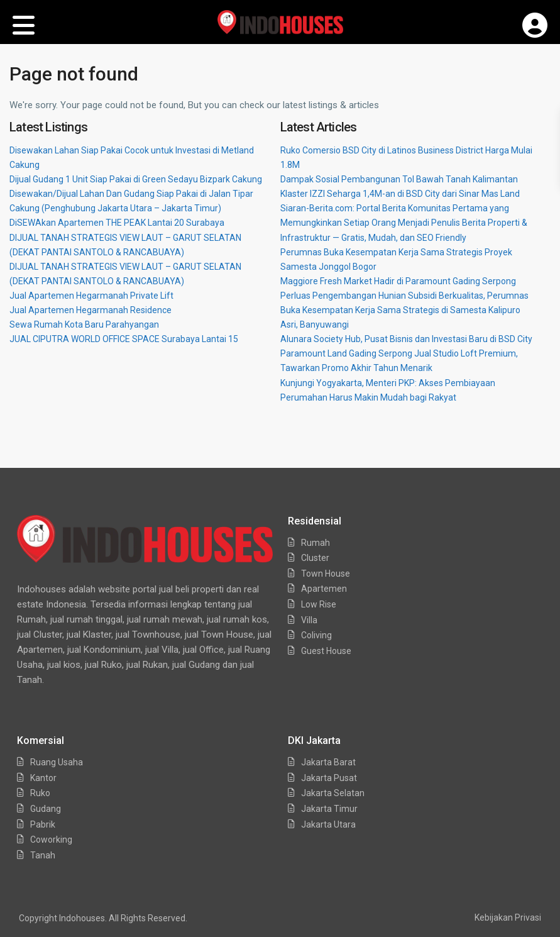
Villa (309, 620)
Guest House (326, 651)
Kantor (43, 778)
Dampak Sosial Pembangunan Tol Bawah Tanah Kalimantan (399, 179)
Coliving (316, 635)
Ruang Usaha (57, 762)
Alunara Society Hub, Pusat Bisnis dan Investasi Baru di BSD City (406, 339)
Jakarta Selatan (333, 793)
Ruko (40, 793)
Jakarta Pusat (329, 778)
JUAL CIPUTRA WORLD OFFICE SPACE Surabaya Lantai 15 (124, 339)
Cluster (315, 558)
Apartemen (324, 589)
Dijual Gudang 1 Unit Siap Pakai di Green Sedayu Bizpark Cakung (136, 179)
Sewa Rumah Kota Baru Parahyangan (84, 324)
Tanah (43, 855)
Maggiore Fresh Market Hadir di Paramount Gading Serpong (398, 281)
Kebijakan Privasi (508, 918)
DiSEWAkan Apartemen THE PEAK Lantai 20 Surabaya (117, 223)
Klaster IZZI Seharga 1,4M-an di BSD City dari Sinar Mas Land (400, 194)
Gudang (46, 809)
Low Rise (319, 604)
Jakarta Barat (328, 762)
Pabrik (43, 824)
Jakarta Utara (328, 824)
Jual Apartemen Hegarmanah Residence (91, 310)
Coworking (51, 840)
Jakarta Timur (329, 809)
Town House (326, 574)
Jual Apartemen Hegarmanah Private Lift (91, 296)
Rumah (316, 543)
